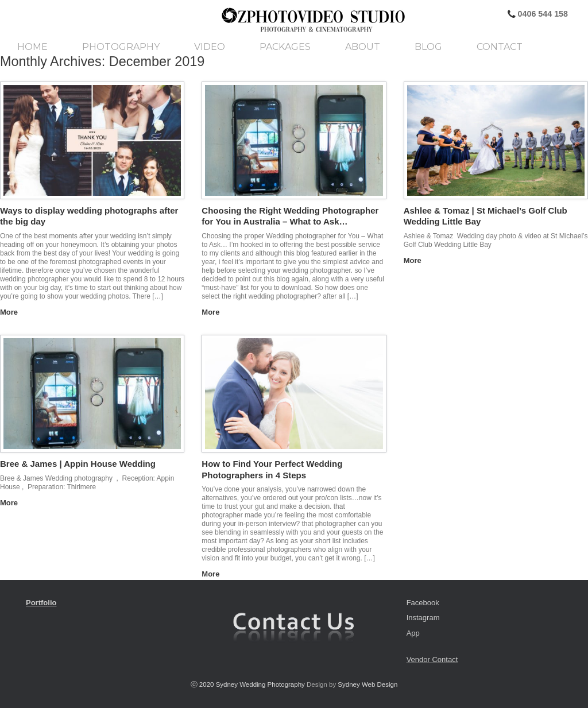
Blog (428, 47)
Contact (500, 47)
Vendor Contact (432, 659)
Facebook (423, 603)
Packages (285, 47)
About (363, 47)
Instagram (423, 618)
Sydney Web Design (367, 684)
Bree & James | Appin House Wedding (78, 464)
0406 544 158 (542, 14)
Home (32, 47)
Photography (121, 47)
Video (210, 47)
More (12, 312)
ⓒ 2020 (203, 684)
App (413, 633)
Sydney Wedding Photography (260, 684)
